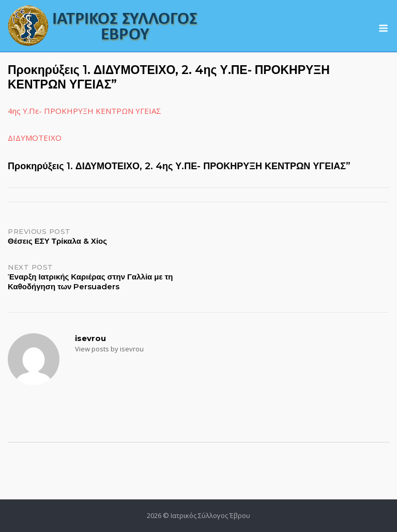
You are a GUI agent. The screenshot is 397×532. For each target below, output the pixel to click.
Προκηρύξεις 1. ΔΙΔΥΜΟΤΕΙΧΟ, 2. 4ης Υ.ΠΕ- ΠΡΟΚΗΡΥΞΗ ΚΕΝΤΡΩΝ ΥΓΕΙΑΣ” (179, 166)
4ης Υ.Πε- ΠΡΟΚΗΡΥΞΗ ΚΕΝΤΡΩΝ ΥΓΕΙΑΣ (85, 111)
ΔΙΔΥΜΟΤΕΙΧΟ (35, 138)
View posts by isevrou (109, 349)
